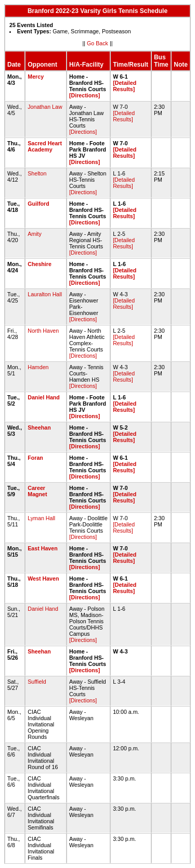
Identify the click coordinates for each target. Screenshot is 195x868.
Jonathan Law (45, 107)
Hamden (38, 367)
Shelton (37, 173)
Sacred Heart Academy (45, 146)
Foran (35, 458)
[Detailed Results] (125, 86)
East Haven (42, 548)
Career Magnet (37, 491)
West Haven (43, 578)
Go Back (97, 43)
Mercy (36, 77)
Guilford (38, 204)
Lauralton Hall (45, 294)
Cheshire (40, 264)
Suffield (37, 682)
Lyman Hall (41, 518)
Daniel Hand (44, 397)
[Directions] (84, 95)
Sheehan (39, 427)
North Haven (43, 331)
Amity (35, 234)
